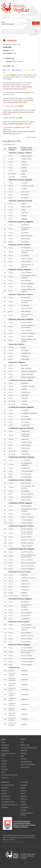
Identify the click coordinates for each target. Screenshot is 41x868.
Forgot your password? (8, 24)
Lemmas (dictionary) (8, 785)
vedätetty (24, 724)
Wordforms (5, 788)
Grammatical (25, 807)
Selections (5, 807)
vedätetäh (24, 171)
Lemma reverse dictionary (10, 804)
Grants (3, 772)
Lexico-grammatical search (29, 748)
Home (3, 742)
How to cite (5, 778)
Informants (24, 799)
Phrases (4, 793)
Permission (5, 769)
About (4, 739)
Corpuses (23, 790)
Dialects (23, 788)
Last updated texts (26, 762)
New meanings (6, 799)
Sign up (3, 22)
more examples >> (32, 137)
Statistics (4, 764)
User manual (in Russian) (9, 775)
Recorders (24, 804)
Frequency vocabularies (28, 764)
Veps (3, 758)
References (5, 748)
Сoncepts (23, 810)
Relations (4, 790)
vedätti (23, 210)
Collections (24, 753)
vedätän (24, 156)
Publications (5, 751)
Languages (24, 785)
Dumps (4, 766)
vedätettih (24, 219)
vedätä (23, 174)
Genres (23, 793)
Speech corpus (25, 745)
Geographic (24, 796)
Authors (23, 802)
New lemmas (5, 796)
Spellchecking (25, 767)
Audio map (24, 750)
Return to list (7, 44)
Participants (5, 745)
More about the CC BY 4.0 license (13, 842)
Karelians (4, 761)
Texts (22, 742)
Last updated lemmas (8, 802)
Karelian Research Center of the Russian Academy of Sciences (24, 825)
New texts (24, 759)
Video (22, 756)
